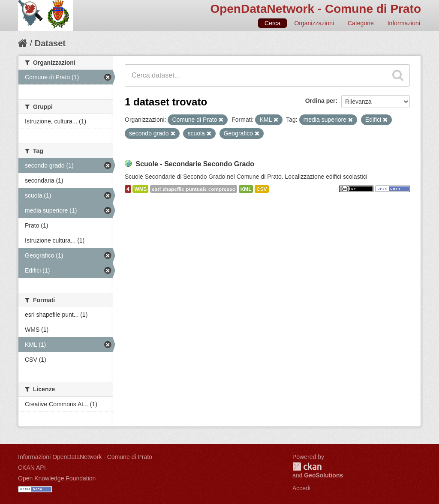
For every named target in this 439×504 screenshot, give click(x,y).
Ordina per (320, 101)
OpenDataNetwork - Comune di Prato (316, 9)
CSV (262, 189)
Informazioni (404, 23)
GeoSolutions (323, 475)
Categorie (361, 23)
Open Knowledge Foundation (57, 478)
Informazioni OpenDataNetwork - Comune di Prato (85, 457)
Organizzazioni (314, 23)
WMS (140, 189)
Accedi (301, 488)
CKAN (307, 466)
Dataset (50, 43)
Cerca (272, 23)
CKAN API (32, 468)
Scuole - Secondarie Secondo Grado (195, 164)
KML (246, 189)
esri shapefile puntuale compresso (194, 189)
